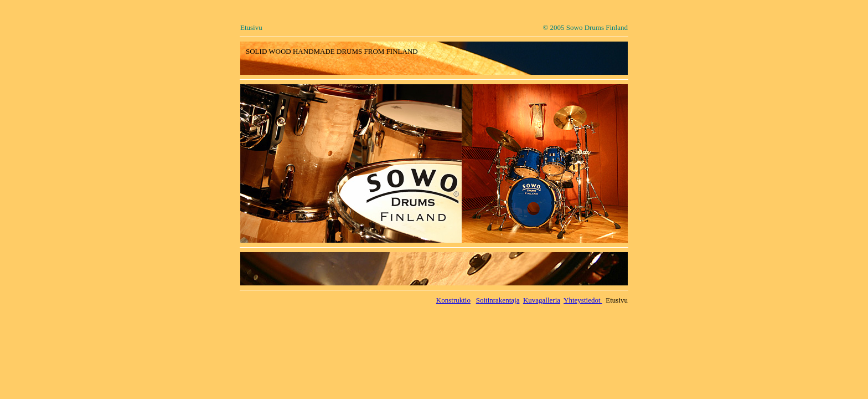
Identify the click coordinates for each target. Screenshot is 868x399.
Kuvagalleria (542, 300)
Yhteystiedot (583, 300)
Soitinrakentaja (498, 300)
